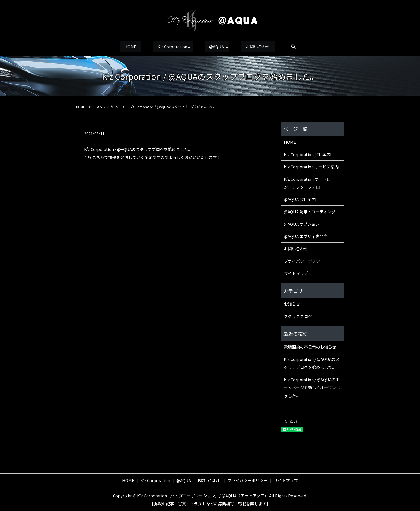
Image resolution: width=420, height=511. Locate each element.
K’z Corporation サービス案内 (311, 166)
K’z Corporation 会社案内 (307, 154)
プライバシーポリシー (304, 260)
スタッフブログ (107, 106)
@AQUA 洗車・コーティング (310, 211)
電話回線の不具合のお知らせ (310, 346)
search (303, 47)
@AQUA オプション (302, 223)
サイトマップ (296, 272)
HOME (123, 46)
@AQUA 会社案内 (300, 198)
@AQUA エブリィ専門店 (306, 235)
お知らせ (292, 303)
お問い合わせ (265, 46)
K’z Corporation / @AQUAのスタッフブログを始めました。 (312, 362)
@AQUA (219, 46)
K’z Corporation (170, 46)
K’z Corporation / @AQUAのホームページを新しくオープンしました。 (312, 387)
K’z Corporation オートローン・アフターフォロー (309, 182)
